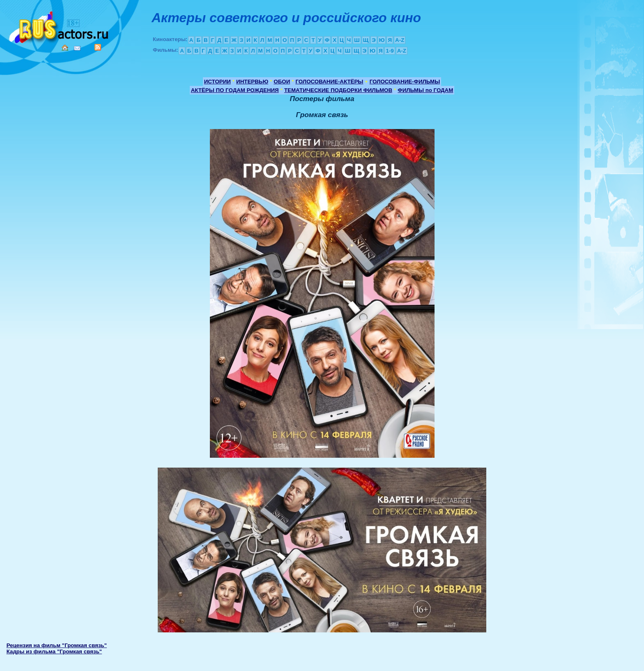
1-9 (390, 51)
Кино (60, 26)
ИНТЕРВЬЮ (252, 82)
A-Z (400, 40)
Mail (77, 48)
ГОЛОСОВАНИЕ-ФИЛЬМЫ (405, 82)
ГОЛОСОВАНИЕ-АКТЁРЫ (329, 82)
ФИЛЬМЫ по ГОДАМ (425, 90)
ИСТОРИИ (217, 82)
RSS (98, 47)
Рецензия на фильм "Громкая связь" (57, 645)
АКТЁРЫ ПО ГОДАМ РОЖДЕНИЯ (235, 90)
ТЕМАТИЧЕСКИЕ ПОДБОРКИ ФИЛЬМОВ (338, 90)
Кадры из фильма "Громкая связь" (54, 651)
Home (65, 48)
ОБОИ (282, 82)
